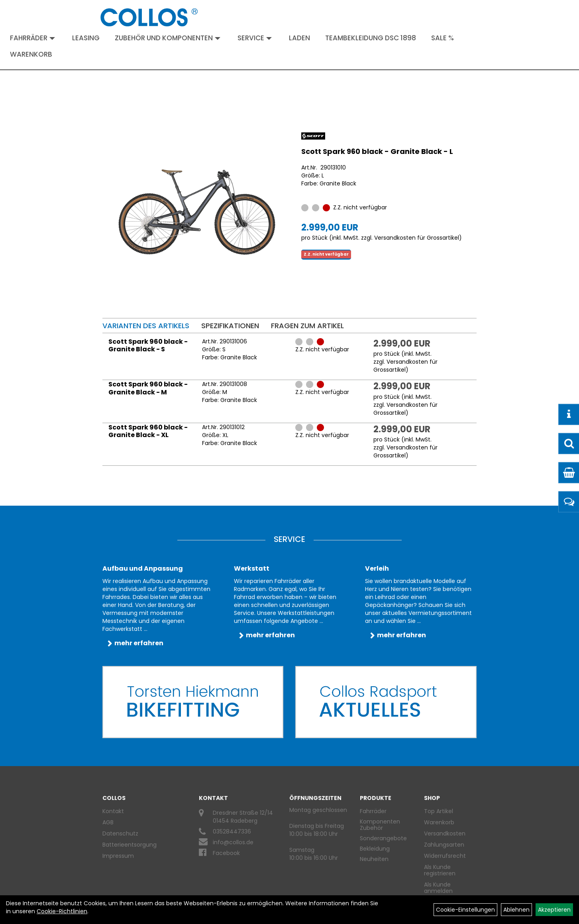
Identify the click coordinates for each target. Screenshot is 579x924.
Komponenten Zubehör (380, 825)
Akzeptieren (554, 910)
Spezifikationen (230, 326)
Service (255, 38)
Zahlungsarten (444, 845)
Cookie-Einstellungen (465, 910)
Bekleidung (375, 849)
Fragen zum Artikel (307, 326)
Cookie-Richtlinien (62, 911)
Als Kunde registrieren (440, 870)
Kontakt (113, 811)
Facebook (226, 853)
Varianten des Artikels (146, 326)
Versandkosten (445, 833)
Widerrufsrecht (445, 856)
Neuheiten (374, 859)
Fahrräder (32, 38)
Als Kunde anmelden (438, 888)
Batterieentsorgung (130, 845)
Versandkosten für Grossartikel (417, 238)
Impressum (118, 856)
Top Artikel (439, 811)
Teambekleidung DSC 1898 (371, 38)
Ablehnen (516, 910)
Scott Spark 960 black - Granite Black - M (148, 388)
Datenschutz (120, 833)
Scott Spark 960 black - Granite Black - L (377, 151)
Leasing (86, 38)
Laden (299, 38)
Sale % (443, 38)
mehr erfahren (139, 643)
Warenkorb (31, 54)
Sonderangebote (383, 838)
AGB (108, 822)
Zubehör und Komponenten (168, 38)
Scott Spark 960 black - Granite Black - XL (148, 431)
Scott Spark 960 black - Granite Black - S (148, 346)
